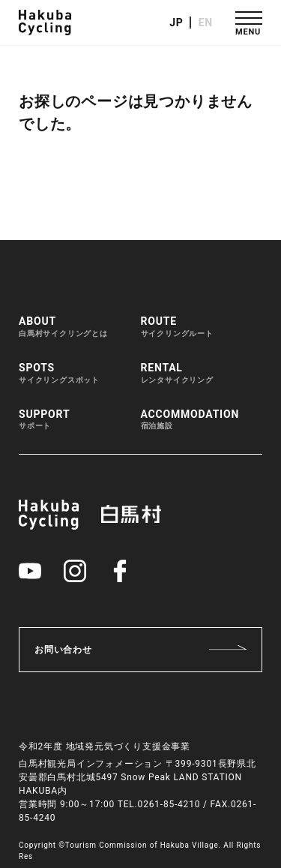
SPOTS (59, 374)
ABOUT (63, 327)
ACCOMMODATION (190, 420)
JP (176, 23)
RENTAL (177, 374)
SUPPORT (44, 420)
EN (206, 23)
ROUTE (177, 327)
